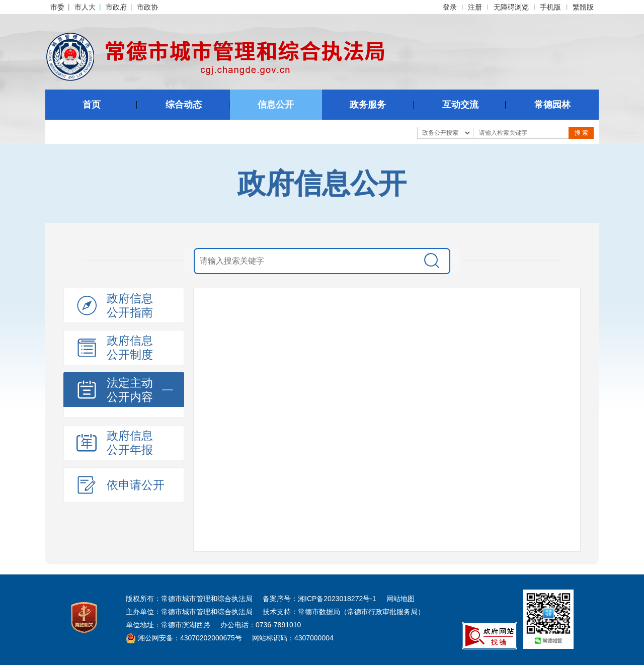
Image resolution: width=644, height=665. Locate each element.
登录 (450, 7)
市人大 (85, 7)
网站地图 (400, 599)
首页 (92, 105)
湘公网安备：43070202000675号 (184, 638)
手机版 (550, 7)
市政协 (147, 7)
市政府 (116, 7)
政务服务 (368, 105)
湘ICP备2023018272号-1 (337, 599)
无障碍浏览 (511, 7)
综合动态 (184, 105)
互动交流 (460, 105)
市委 (57, 7)
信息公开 (276, 105)
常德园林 (552, 105)
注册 (475, 7)
